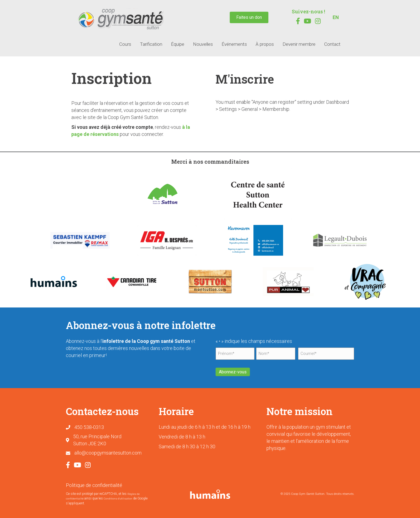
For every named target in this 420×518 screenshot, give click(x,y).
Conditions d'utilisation (118, 497)
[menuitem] (336, 17)
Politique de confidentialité (94, 484)
